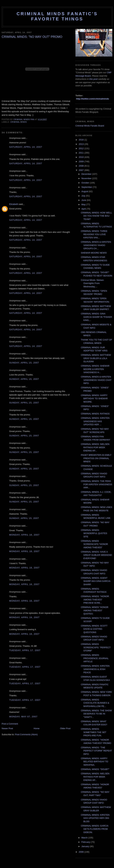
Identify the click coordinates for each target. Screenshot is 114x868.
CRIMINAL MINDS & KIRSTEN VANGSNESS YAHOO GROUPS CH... (96, 245)
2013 (82, 144)
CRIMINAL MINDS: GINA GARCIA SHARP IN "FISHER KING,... (96, 317)
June (84, 200)
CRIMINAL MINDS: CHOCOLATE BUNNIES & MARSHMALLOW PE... (95, 703)
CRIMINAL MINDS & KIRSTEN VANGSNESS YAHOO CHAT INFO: (96, 380)
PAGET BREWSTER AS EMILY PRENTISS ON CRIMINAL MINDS (96, 458)
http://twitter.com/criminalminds (93, 99)
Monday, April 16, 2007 (24, 535)
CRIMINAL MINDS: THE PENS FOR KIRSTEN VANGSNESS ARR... (96, 484)
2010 (82, 157)
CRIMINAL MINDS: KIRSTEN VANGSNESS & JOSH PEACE (95, 669)
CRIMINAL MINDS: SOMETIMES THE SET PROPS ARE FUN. (93, 732)
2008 (82, 166)
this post (93, 79)
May (84, 204)
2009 (82, 161)
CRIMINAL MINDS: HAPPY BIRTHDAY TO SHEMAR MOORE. (94, 399)
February (86, 842)
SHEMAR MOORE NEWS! (94, 253)
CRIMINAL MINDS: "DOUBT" (95, 769)
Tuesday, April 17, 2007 (25, 650)
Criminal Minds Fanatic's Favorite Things (57, 16)
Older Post (65, 728)
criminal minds (19, 122)
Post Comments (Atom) (26, 734)
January (86, 846)
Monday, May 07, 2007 (23, 717)
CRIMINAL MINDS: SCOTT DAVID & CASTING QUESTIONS (94, 629)
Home (37, 728)
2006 (82, 852)
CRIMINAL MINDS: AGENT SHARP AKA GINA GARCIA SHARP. (95, 581)
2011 (82, 153)
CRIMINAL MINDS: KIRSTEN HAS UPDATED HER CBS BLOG (95, 818)
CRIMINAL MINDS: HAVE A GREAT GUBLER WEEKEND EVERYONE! (96, 555)
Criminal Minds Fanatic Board (90, 126)
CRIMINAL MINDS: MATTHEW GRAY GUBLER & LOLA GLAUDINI (96, 358)
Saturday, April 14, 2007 (26, 147)
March (85, 838)
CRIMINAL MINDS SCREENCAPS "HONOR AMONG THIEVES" (94, 544)
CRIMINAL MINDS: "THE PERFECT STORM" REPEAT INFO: (96, 751)
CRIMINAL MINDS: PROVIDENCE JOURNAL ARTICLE (95, 658)
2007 (82, 170)
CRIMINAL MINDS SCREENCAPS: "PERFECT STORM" (96, 647)
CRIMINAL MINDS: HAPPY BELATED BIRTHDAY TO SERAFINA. (94, 762)
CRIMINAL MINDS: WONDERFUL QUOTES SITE (94, 533)
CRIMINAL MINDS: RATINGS (95, 414)
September (87, 187)
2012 (82, 148)
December (87, 174)
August (85, 191)
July (84, 196)
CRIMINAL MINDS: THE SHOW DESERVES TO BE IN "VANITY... (96, 714)
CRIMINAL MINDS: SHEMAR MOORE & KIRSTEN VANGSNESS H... (95, 369)
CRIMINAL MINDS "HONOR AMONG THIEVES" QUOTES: (95, 610)
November (87, 178)
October (86, 183)
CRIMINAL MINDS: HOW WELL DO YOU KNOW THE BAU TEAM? (96, 216)
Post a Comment (10, 724)
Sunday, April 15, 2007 (24, 363)
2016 (82, 140)
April (84, 209)
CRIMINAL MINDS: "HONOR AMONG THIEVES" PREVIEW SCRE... (95, 600)
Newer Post (7, 728)
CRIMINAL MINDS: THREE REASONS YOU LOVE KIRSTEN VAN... (94, 234)
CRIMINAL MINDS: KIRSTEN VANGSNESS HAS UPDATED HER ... (95, 421)
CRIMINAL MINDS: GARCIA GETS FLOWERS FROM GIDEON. (94, 829)
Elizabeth (14, 204)
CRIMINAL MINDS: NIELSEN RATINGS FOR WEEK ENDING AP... (95, 447)
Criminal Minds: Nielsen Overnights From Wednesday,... (92, 283)
